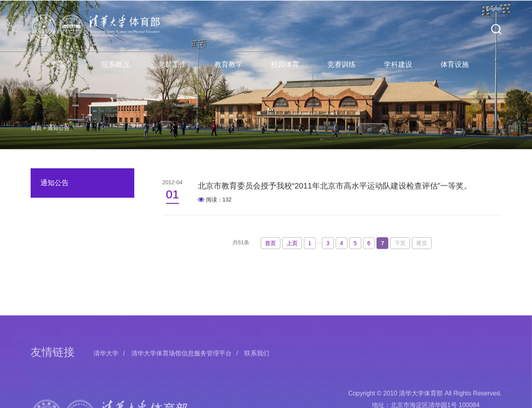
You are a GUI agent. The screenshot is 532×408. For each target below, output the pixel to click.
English (494, 15)
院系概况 (115, 71)
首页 (59, 71)
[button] (496, 36)
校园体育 (285, 71)
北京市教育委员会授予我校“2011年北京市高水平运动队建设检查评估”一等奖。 (335, 188)
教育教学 (229, 71)
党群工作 (172, 71)
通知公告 (59, 137)
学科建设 (398, 71)
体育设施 (455, 71)
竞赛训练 (342, 71)
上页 (292, 246)
